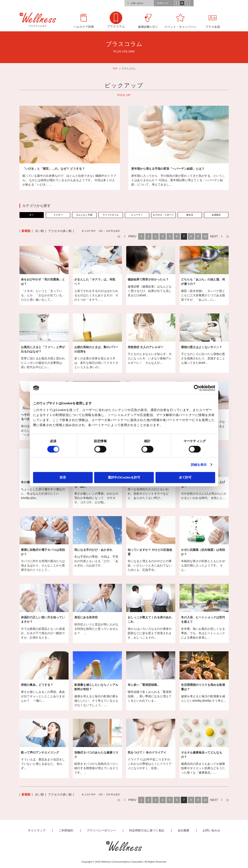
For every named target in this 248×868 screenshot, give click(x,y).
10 (205, 236)
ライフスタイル (111, 215)
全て (32, 215)
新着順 (26, 231)
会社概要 (184, 830)
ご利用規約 (66, 830)
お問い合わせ (137, 3)
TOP (115, 69)
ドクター (58, 215)
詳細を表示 (199, 465)
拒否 (63, 477)
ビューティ (137, 215)
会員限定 (216, 215)
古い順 (39, 231)
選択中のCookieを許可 (124, 477)
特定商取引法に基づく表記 (147, 830)
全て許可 (185, 477)
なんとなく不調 (84, 215)
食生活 (190, 215)
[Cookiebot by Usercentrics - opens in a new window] (197, 388)
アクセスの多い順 (60, 231)
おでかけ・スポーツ (163, 215)
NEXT (214, 236)
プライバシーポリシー (101, 830)
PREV (132, 236)
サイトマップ (37, 830)
